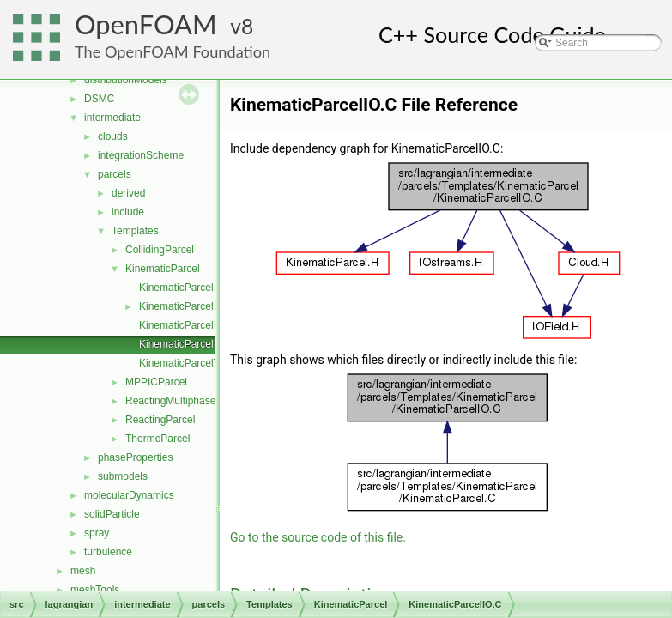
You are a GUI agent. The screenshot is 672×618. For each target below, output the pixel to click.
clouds (113, 136)
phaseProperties (135, 457)
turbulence (108, 552)
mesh (83, 571)
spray (97, 533)
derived (128, 193)
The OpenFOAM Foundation (173, 51)
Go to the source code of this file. (318, 537)
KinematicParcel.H (182, 306)
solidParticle (112, 514)
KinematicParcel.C (182, 288)
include (128, 212)
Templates (135, 231)
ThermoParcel (157, 439)
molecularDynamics (129, 495)
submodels (123, 476)
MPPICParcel (156, 382)
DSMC (99, 99)
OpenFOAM (146, 24)
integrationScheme (141, 155)
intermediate (112, 118)
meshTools (95, 590)
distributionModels (126, 80)
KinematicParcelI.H (183, 325)
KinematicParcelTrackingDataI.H (213, 363)
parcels (115, 174)
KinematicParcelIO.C (187, 344)
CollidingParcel (160, 250)
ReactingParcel (160, 420)
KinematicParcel (163, 269)
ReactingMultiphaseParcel (185, 401)
